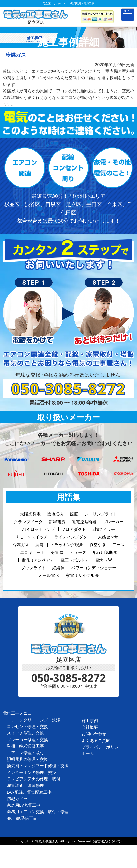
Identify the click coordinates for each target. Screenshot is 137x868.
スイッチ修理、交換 (25, 733)
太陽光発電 (30, 514)
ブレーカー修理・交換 (27, 740)
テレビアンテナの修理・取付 (34, 779)
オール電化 (49, 575)
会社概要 (90, 727)
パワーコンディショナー (94, 568)
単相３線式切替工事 (25, 746)
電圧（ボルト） (75, 560)
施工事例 (90, 721)
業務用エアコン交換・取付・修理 (38, 812)
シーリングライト (101, 514)
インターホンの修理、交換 (32, 772)
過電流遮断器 (84, 522)
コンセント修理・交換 (27, 726)
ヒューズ (78, 552)
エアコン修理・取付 (25, 753)
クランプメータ (28, 522)
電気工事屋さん (47, 841)
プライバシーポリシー (102, 747)
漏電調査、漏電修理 (25, 785)
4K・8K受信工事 (22, 818)
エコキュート (32, 552)
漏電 (40, 545)
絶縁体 (58, 568)
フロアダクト (74, 529)
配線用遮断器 (105, 552)
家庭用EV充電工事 (24, 805)
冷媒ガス (21, 545)
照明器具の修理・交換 (27, 759)
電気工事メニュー (19, 713)
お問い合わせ (94, 734)
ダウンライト (33, 568)
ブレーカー (113, 522)
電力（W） (106, 560)
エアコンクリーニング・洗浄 (34, 720)
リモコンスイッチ (31, 537)
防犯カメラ (17, 799)
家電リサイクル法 (82, 575)
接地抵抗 (55, 514)
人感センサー (110, 537)
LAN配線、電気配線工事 (29, 792)
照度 (74, 514)
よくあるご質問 (96, 740)
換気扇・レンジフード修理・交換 (38, 766)
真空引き (98, 545)
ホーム (88, 753)
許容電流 (57, 522)
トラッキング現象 (67, 545)
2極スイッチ (104, 529)
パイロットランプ (38, 529)
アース (119, 545)
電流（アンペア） (38, 560)
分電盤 (57, 552)
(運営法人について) (107, 841)
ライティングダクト (73, 537)
